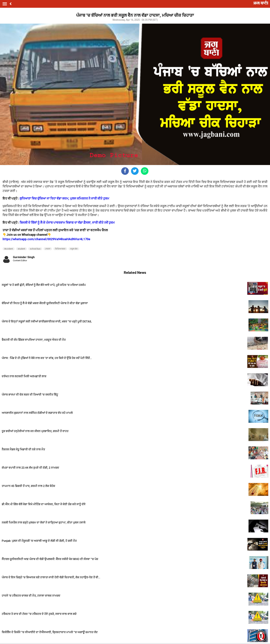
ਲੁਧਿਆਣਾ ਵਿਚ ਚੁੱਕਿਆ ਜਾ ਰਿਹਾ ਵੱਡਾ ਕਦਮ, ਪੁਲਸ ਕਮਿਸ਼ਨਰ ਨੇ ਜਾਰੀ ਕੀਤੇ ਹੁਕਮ (64, 198)
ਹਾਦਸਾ (48, 249)
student (21, 249)
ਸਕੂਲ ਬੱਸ (74, 249)
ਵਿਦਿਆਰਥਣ (60, 249)
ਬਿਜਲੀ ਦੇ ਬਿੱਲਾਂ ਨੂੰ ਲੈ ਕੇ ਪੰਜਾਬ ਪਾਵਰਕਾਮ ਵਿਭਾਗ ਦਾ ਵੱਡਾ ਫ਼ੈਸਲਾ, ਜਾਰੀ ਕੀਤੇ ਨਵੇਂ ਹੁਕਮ (67, 223)
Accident (9, 249)
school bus (35, 249)
